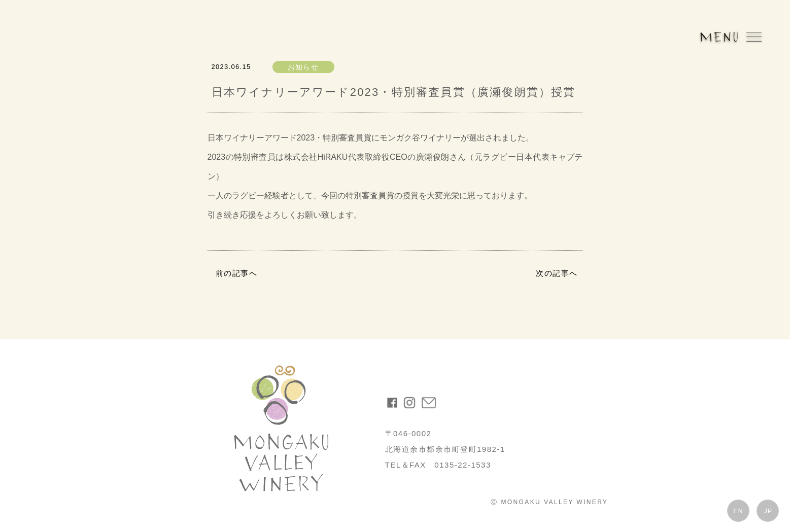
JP (768, 511)
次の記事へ (557, 273)
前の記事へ (237, 273)
